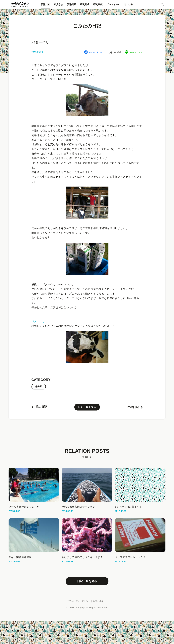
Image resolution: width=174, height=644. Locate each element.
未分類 (39, 387)
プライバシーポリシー (79, 601)
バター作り (38, 321)
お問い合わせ (100, 601)
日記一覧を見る (87, 407)
